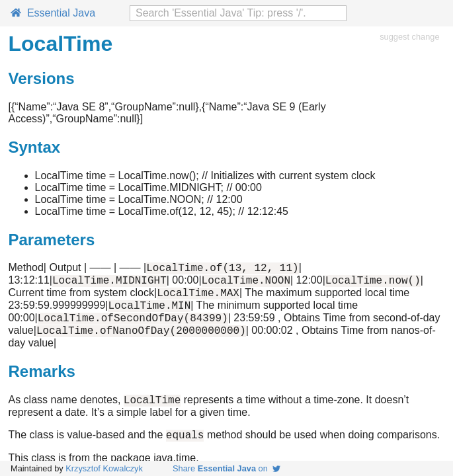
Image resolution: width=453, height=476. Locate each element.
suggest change (409, 37)
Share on (226, 468)
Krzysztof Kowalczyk (104, 468)
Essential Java (53, 13)
